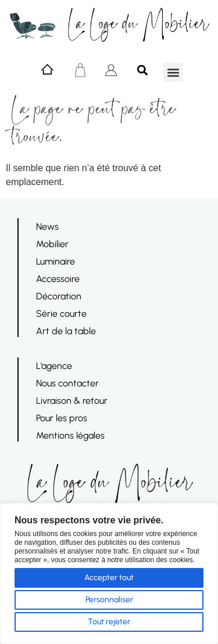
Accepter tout (109, 578)
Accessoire (58, 279)
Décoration (59, 296)
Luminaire (56, 261)
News (47, 227)
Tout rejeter (109, 622)
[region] (109, 574)
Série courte (61, 314)
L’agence (54, 366)
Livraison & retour (72, 401)
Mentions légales (70, 435)
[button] (173, 72)
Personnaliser (109, 600)
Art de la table (66, 331)
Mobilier (52, 244)
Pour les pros (62, 418)
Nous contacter (67, 383)
